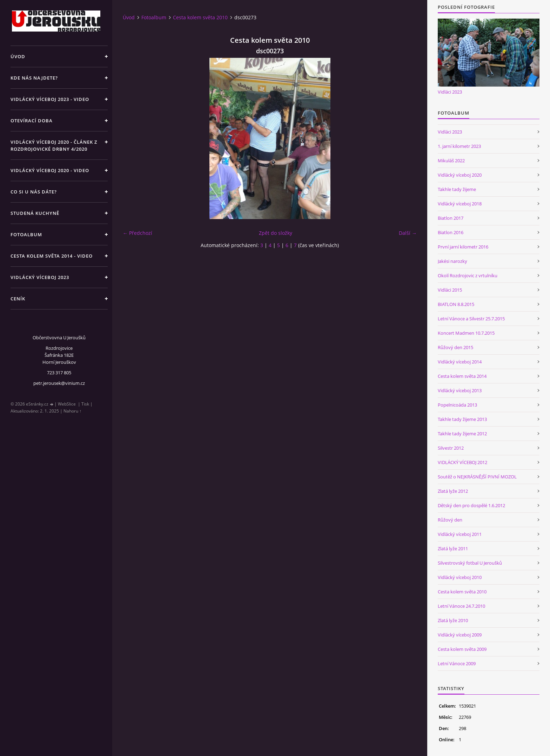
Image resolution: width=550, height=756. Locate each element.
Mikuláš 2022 (451, 161)
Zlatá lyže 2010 (453, 620)
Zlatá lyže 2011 (453, 549)
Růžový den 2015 (455, 347)
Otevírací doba (32, 121)
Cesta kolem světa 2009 (462, 649)
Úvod (18, 56)
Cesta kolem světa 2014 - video (52, 256)
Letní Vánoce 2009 (457, 663)
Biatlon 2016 (451, 232)
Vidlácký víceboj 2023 (40, 277)
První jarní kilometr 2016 (463, 247)
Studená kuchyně (35, 213)
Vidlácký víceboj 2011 (460, 534)
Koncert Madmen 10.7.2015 (466, 333)
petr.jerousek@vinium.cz (59, 383)
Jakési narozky (452, 261)
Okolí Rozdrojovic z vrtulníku (468, 275)
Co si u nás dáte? (34, 192)
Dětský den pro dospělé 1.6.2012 (471, 505)
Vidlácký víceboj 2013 (460, 390)
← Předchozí (137, 233)
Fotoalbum (26, 234)
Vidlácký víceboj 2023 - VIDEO (50, 99)
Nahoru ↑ (72, 411)
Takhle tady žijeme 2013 (462, 419)
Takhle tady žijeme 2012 (462, 434)
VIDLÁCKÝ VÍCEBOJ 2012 (462, 462)
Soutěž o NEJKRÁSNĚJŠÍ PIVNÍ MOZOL (477, 477)
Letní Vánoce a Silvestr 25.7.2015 (471, 319)
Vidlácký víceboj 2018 (460, 204)
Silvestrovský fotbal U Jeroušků (470, 563)
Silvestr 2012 (451, 448)
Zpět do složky (276, 233)
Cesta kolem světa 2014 (462, 376)
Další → (408, 233)
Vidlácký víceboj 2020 (460, 175)
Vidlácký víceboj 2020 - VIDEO (50, 170)
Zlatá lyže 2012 (453, 491)
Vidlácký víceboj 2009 (460, 635)
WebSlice (67, 404)
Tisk (85, 404)
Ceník (18, 299)
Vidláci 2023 (450, 92)
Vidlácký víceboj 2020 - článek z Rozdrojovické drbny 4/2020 (54, 145)
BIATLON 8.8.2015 (456, 304)
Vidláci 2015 (450, 290)
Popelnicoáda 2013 (457, 405)
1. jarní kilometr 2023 (459, 146)
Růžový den (450, 520)
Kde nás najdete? (34, 78)
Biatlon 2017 (451, 218)
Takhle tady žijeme (457, 189)
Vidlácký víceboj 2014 (460, 362)
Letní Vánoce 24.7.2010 (461, 606)
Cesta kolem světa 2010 (200, 17)
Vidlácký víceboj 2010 (460, 577)
